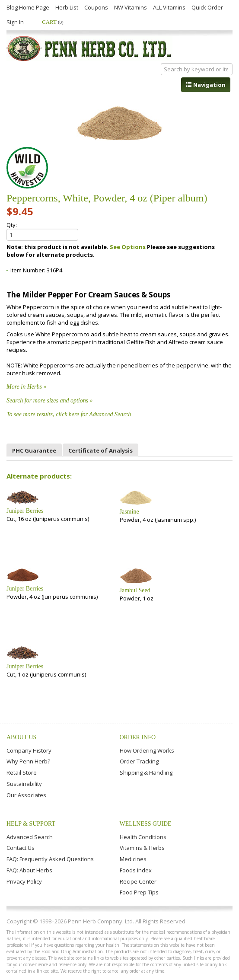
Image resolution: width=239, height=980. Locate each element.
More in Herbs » (26, 387)
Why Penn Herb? (28, 761)
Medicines (133, 859)
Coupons (96, 7)
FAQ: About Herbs (29, 870)
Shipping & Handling (146, 773)
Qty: (42, 231)
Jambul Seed (135, 590)
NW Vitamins (131, 7)
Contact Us (21, 848)
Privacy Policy (24, 881)
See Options (128, 247)
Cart (53, 22)
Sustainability (24, 784)
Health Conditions (143, 837)
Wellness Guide (146, 824)
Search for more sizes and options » (50, 401)
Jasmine (129, 512)
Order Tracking (139, 761)
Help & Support (31, 824)
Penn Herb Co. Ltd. (89, 48)
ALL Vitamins (169, 7)
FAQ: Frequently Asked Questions (50, 859)
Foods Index (136, 870)
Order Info (138, 737)
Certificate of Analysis (100, 450)
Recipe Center (138, 881)
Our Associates (26, 795)
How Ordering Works (147, 750)
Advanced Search (30, 837)
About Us (21, 737)
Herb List (67, 7)
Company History (29, 750)
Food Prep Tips (139, 892)
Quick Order (207, 7)
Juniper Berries (25, 511)
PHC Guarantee (34, 450)
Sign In (15, 22)
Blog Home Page (28, 7)
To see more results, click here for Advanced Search (69, 414)
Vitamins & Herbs (142, 848)
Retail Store (22, 773)
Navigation (206, 85)
